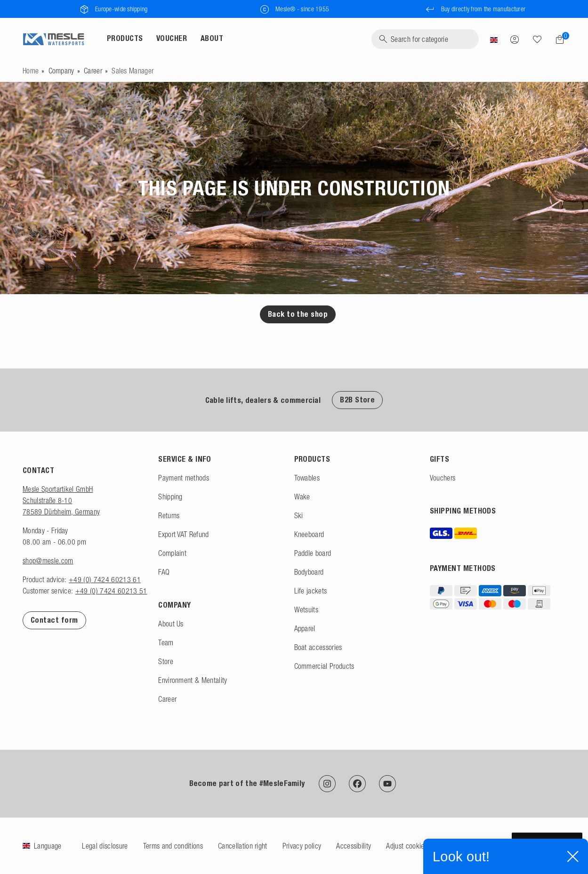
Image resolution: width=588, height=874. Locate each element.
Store (166, 661)
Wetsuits (306, 609)
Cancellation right (243, 846)
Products (125, 38)
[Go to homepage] (31, 71)
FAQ (164, 572)
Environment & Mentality (193, 680)
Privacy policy (302, 846)
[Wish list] (537, 39)
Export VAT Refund (183, 534)
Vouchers (443, 478)
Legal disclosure (105, 846)
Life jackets (311, 591)
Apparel (305, 628)
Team (166, 642)
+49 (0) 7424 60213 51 (111, 591)
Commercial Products (324, 666)
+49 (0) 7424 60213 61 (105, 579)
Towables (307, 478)
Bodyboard (309, 572)
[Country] (494, 39)
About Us (171, 624)
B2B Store (357, 400)
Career (93, 71)
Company (61, 71)
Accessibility (354, 846)
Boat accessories (318, 647)
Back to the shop (298, 314)
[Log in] (515, 39)
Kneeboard (309, 534)
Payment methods (184, 478)
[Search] (425, 39)
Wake (302, 497)
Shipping (170, 497)
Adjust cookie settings (417, 846)
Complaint (172, 553)
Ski (299, 515)
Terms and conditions (173, 846)
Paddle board (313, 553)
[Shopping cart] (557, 40)
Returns (169, 515)
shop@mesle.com (48, 561)
